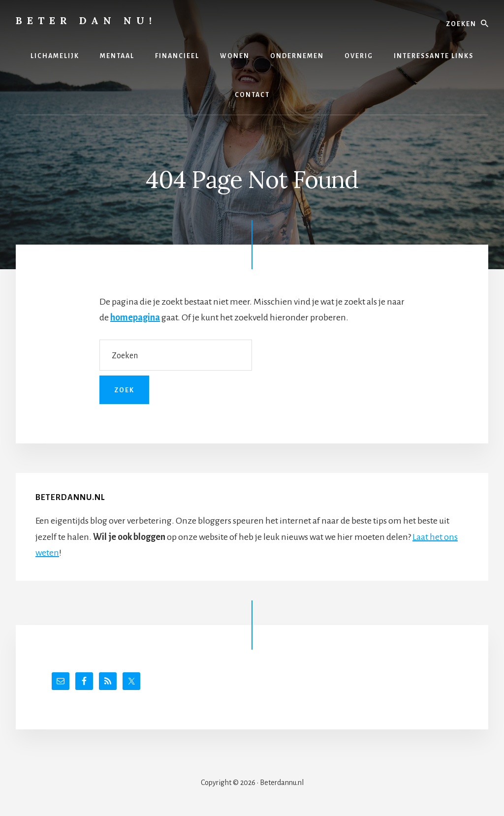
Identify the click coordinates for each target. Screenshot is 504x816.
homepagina (135, 317)
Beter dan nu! (86, 20)
